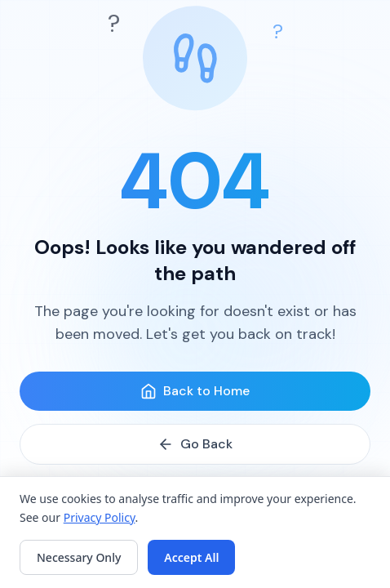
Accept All (191, 557)
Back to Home (195, 391)
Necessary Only (79, 557)
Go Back (195, 444)
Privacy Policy (100, 517)
